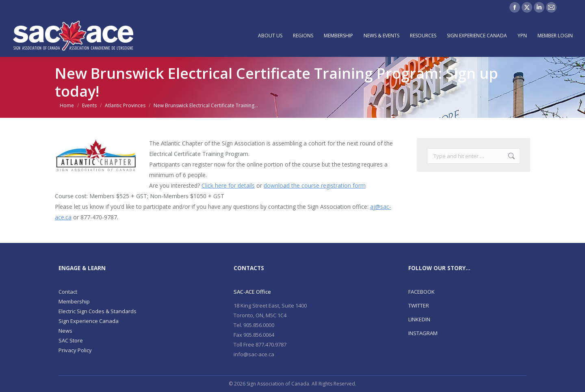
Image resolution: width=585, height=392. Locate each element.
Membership (74, 301)
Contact (68, 292)
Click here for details (228, 185)
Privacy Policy (75, 350)
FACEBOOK (421, 292)
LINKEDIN (419, 319)
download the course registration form (315, 185)
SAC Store (71, 340)
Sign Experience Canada (89, 321)
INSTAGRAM (423, 333)
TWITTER (419, 305)
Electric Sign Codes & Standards (97, 311)
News (65, 331)
